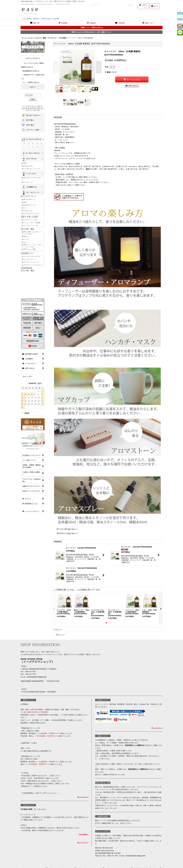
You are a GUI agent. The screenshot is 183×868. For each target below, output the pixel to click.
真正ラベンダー (92, 169)
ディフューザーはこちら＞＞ (67, 529)
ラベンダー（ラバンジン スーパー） (71, 169)
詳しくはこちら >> (83, 797)
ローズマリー (144, 169)
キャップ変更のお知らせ (31, 82)
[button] (148, 23)
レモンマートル (132, 169)
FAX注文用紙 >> (84, 834)
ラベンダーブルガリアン (108, 169)
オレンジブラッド (76, 166)
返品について (111, 72)
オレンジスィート (61, 166)
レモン (122, 169)
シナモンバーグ (108, 166)
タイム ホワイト (145, 166)
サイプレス (96, 166)
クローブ (87, 166)
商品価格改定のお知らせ (31, 71)
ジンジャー (133, 166)
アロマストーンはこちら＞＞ (67, 533)
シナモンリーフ (121, 166)
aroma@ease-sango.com (37, 677)
